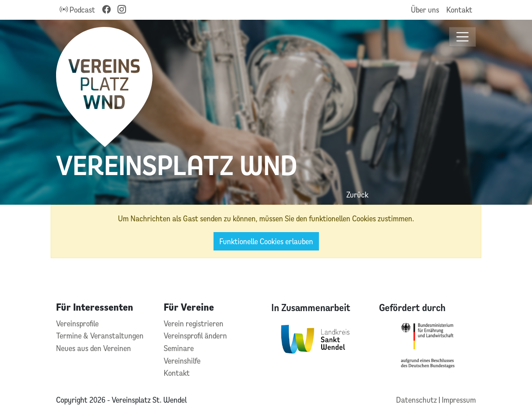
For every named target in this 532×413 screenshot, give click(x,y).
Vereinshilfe (182, 361)
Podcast (77, 10)
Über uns (425, 10)
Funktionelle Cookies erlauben (266, 241)
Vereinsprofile (77, 323)
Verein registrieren (194, 323)
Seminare (179, 348)
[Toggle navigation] (463, 37)
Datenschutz (417, 400)
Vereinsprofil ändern (195, 336)
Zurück (357, 195)
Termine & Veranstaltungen (100, 336)
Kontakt (459, 10)
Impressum (459, 400)
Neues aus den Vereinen (94, 348)
